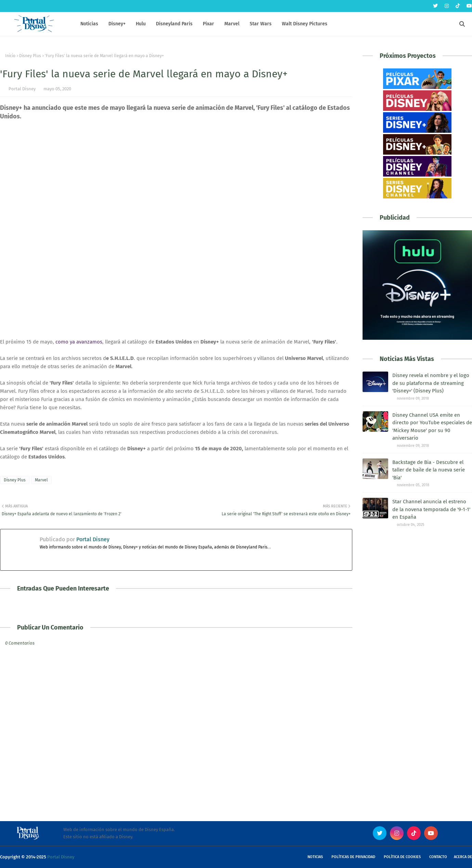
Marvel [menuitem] (232, 24)
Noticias (315, 857)
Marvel (41, 480)
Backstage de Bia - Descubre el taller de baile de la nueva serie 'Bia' (429, 470)
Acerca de (463, 857)
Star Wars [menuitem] (261, 24)
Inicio (10, 56)
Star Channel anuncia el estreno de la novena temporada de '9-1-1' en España (431, 509)
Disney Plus (30, 56)
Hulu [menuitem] (141, 24)
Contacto (438, 857)
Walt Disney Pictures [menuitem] (305, 24)
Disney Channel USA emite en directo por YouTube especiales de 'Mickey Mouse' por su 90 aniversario (432, 427)
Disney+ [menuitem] (117, 24)
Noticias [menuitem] (89, 24)
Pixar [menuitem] (208, 24)
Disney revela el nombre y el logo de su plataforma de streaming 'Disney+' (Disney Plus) (431, 383)
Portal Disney (22, 89)
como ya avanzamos (79, 342)
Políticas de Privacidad (353, 857)
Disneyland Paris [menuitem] (174, 24)
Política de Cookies (402, 857)
